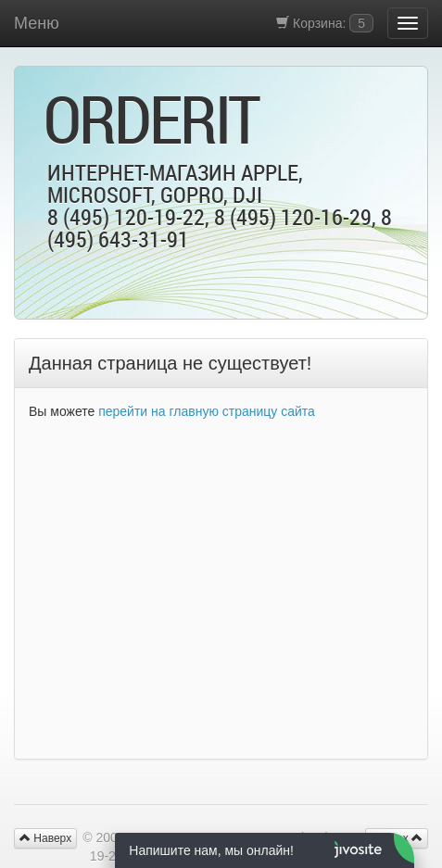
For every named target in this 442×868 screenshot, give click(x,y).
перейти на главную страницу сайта (207, 411)
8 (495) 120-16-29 (293, 217)
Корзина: (325, 23)
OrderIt (151, 119)
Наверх (45, 838)
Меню (37, 23)
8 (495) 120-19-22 (126, 217)
